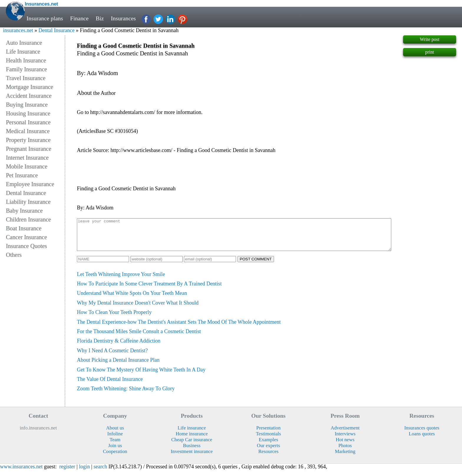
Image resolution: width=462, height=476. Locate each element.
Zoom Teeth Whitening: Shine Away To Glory (126, 395)
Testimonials (268, 440)
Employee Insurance (30, 184)
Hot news (345, 446)
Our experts (268, 452)
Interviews (345, 440)
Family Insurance (26, 69)
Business (192, 452)
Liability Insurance (28, 202)
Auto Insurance (24, 43)
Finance (79, 18)
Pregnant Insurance (29, 149)
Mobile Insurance (27, 166)
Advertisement (345, 434)
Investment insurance (192, 458)
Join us (115, 452)
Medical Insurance (28, 131)
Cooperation (115, 458)
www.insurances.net (21, 473)
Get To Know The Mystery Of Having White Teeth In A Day (141, 376)
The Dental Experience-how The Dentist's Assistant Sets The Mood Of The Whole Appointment (179, 328)
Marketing (345, 458)
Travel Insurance (26, 78)
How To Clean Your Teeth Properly (114, 318)
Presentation (269, 434)
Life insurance (192, 434)
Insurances (123, 18)
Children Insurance (28, 219)
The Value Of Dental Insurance (110, 385)
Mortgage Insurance (30, 87)
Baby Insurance (24, 211)
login (84, 473)
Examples (268, 446)
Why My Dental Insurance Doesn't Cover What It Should (138, 309)
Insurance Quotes (26, 246)
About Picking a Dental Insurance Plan (118, 366)
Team (115, 446)
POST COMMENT (256, 265)
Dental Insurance (56, 30)
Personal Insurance (28, 122)
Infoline (115, 440)
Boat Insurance (24, 228)
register (67, 473)
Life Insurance (23, 52)
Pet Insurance (22, 175)
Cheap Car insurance (192, 446)
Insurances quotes (422, 434)
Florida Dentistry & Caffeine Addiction (119, 347)
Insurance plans (45, 18)
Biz (100, 18)
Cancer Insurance (26, 237)
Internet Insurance (27, 158)
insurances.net (18, 30)
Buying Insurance (27, 105)
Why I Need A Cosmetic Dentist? (112, 357)
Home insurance (192, 440)
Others (14, 255)
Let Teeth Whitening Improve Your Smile (121, 280)
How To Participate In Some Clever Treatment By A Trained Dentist (149, 290)
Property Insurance (28, 140)
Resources (269, 458)
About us (115, 434)
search (100, 473)
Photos (345, 452)
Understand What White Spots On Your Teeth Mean (132, 299)
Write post (430, 39)
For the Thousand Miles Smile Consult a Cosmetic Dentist (139, 338)
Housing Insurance (28, 113)
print (430, 52)
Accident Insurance (29, 96)
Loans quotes (422, 440)
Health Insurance (26, 60)
